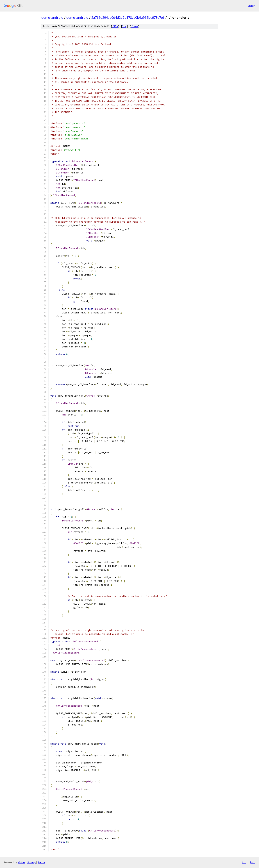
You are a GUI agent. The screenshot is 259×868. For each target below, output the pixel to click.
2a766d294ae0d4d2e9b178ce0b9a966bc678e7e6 (128, 17)
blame (135, 26)
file (115, 26)
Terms (42, 862)
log (124, 26)
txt (244, 862)
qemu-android (52, 17)
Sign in (252, 6)
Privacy (31, 862)
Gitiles (22, 862)
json (253, 862)
